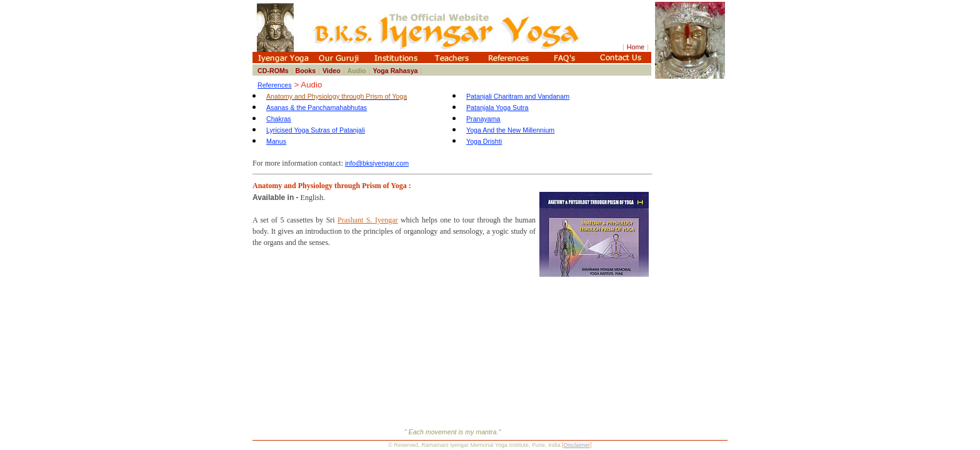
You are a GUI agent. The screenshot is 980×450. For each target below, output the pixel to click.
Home (636, 47)
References (275, 85)
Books (306, 71)
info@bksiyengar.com (377, 163)
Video (332, 71)
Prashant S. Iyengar (367, 220)
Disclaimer (577, 445)
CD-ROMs (273, 71)
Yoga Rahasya (395, 71)
